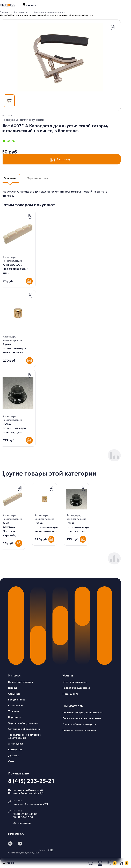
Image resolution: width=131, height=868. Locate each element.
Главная (4, 12)
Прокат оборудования (76, 688)
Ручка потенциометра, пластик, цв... (15, 428)
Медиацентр (70, 694)
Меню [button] (8, 863)
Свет (11, 761)
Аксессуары (16, 744)
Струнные (14, 694)
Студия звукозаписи (75, 682)
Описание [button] (10, 178)
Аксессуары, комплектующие (49, 12)
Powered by (46, 850)
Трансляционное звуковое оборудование (24, 736)
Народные (15, 717)
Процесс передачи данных (79, 730)
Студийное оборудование (24, 729)
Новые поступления (20, 682)
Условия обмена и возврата (79, 724)
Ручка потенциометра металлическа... (14, 348)
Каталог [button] (30, 5)
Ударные (14, 711)
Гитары (13, 688)
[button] (91, 863)
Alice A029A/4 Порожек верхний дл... (16, 269)
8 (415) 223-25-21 (31, 781)
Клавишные (15, 705)
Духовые (14, 755)
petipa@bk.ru (16, 834)
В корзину (60, 159)
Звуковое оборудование (23, 723)
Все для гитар (21, 12)
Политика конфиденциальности (82, 712)
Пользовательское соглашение (82, 718)
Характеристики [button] (38, 178)
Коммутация (16, 749)
